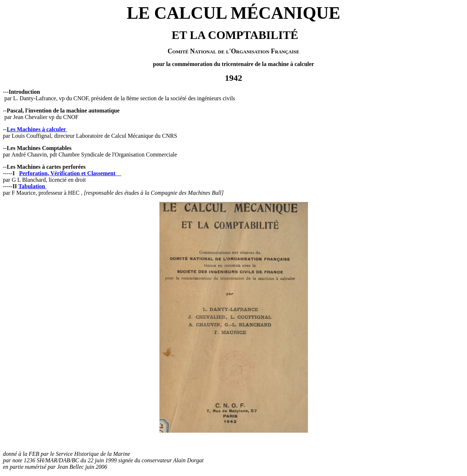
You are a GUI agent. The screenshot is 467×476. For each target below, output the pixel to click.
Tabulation (32, 186)
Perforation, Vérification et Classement (67, 173)
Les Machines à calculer (37, 129)
